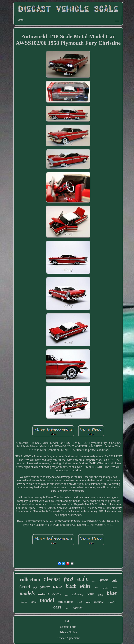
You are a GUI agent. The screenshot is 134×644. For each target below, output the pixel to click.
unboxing (78, 594)
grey (114, 587)
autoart (43, 594)
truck (58, 586)
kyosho (106, 588)
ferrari (25, 587)
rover (67, 595)
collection (30, 579)
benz (34, 602)
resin (90, 594)
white (85, 586)
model (47, 600)
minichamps (66, 602)
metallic (99, 602)
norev (57, 594)
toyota (97, 587)
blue (112, 593)
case (89, 602)
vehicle (80, 602)
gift (35, 587)
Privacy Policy (68, 632)
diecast (52, 579)
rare (94, 581)
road (67, 608)
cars (57, 607)
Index (68, 621)
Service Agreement (68, 638)
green (104, 580)
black (71, 586)
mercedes (111, 602)
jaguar (24, 602)
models (27, 593)
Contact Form (68, 627)
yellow (45, 587)
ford (68, 579)
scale (83, 579)
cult (114, 580)
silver (101, 595)
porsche (78, 608)
